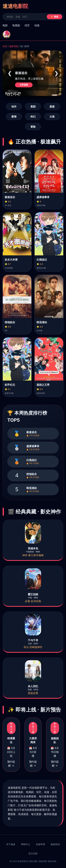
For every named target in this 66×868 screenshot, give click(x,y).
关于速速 (11, 844)
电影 (5, 25)
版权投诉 (55, 844)
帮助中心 (26, 844)
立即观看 (24, 85)
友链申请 (40, 844)
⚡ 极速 (54, 17)
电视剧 (16, 25)
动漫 (37, 25)
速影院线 (14, 46)
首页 (5, 46)
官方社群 (33, 854)
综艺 (27, 25)
